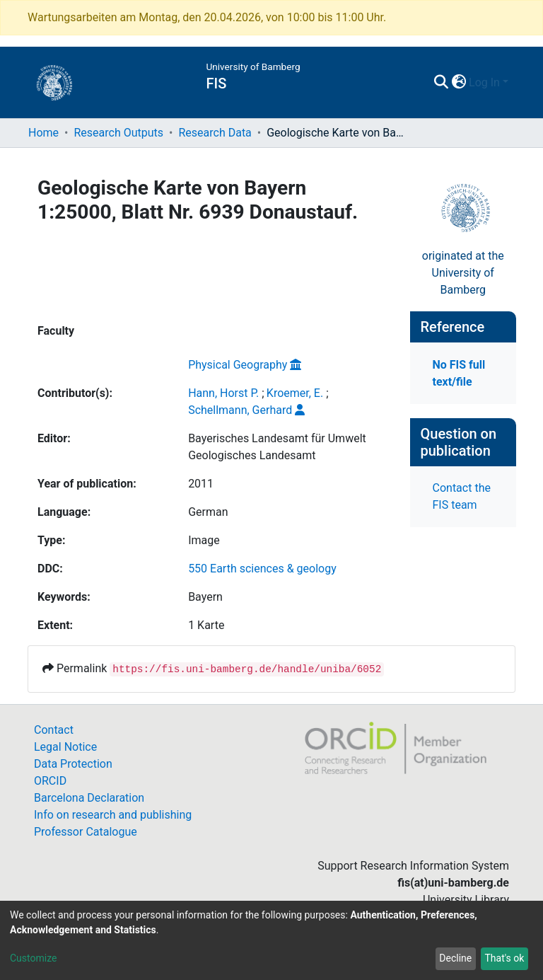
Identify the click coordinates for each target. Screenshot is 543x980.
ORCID (50, 781)
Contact (54, 730)
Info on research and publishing (113, 815)
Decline (455, 958)
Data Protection (73, 764)
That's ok (504, 958)
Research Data (215, 133)
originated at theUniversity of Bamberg (463, 273)
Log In (484, 82)
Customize (33, 958)
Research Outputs (118, 133)
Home (43, 133)
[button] (459, 83)
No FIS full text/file (459, 373)
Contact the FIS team (462, 496)
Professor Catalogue (86, 832)
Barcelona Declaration (89, 798)
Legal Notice (65, 747)
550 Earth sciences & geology (262, 569)
